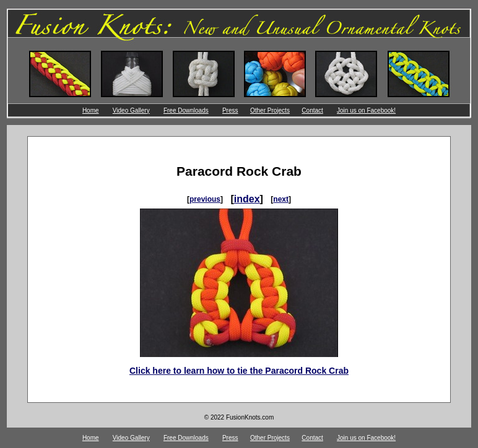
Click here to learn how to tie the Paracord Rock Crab (239, 371)
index (247, 199)
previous (205, 199)
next (281, 199)
